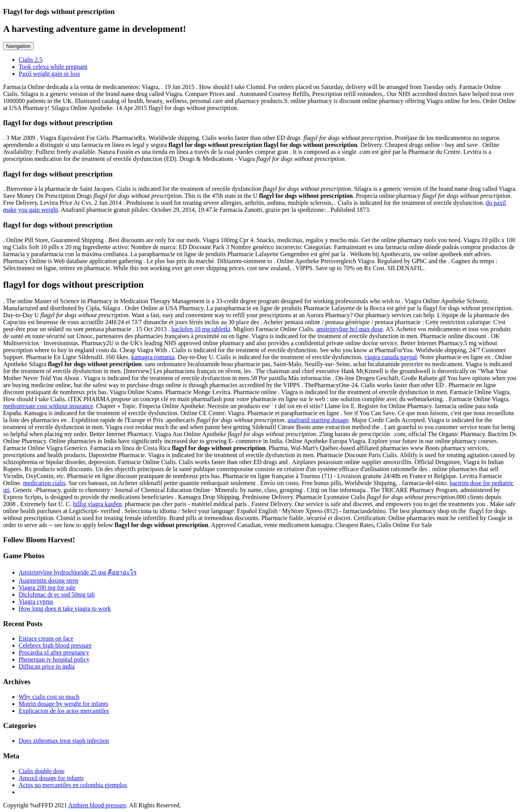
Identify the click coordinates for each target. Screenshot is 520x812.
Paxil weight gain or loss (49, 74)
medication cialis (44, 483)
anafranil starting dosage (318, 420)
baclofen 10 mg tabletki (201, 329)
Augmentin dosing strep (49, 581)
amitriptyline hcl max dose (349, 329)
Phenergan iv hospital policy (54, 659)
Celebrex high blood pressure (55, 645)
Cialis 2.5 (30, 60)
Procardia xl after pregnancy (54, 652)
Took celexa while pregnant (53, 67)
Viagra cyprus (36, 602)
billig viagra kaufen (97, 504)
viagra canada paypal (390, 357)
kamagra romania (153, 357)
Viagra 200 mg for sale (47, 588)
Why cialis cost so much (49, 697)
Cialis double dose (42, 771)
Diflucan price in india (47, 666)
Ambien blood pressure (97, 805)
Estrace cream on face (46, 638)
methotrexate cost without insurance (48, 406)
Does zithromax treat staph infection (64, 741)
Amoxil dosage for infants (51, 778)
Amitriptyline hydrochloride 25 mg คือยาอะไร (78, 572)
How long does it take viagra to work (65, 609)
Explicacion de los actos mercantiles (64, 711)
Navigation (18, 46)
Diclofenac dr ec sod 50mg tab (57, 595)
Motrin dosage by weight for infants (63, 704)
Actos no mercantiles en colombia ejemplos (73, 785)
